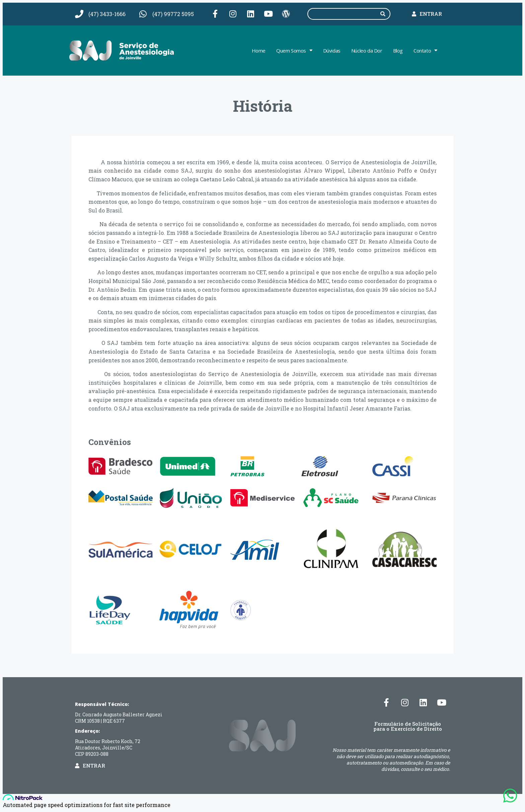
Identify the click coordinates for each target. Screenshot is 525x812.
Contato (425, 51)
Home (259, 51)
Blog (398, 51)
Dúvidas (332, 51)
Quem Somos (294, 51)
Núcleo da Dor (367, 51)
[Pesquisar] (384, 15)
